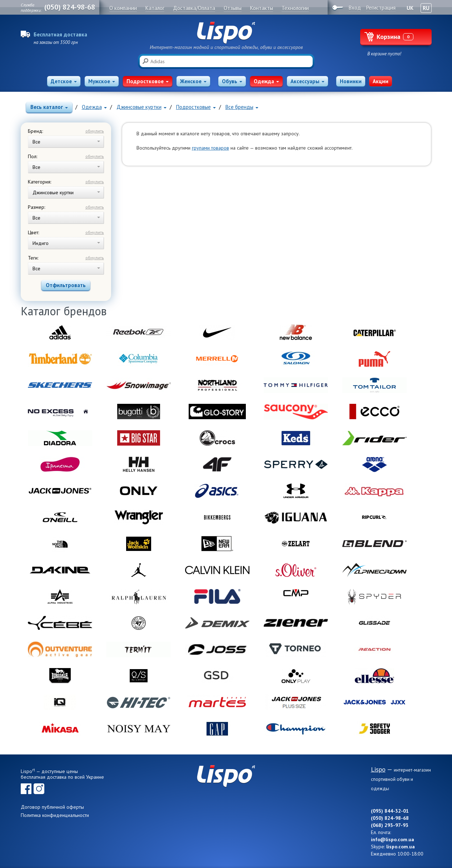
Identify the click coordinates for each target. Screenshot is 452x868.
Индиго (66, 243)
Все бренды (242, 107)
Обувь (232, 81)
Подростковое (148, 81)
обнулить (95, 131)
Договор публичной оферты (52, 807)
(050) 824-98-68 (70, 7)
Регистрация (381, 8)
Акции (381, 81)
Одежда (266, 81)
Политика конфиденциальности (55, 815)
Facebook (26, 789)
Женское (193, 81)
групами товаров (210, 148)
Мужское (102, 81)
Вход (355, 8)
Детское (64, 81)
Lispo (226, 33)
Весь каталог (49, 107)
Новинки (351, 81)
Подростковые (196, 107)
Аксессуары (307, 81)
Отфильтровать (66, 285)
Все (66, 142)
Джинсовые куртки (141, 107)
